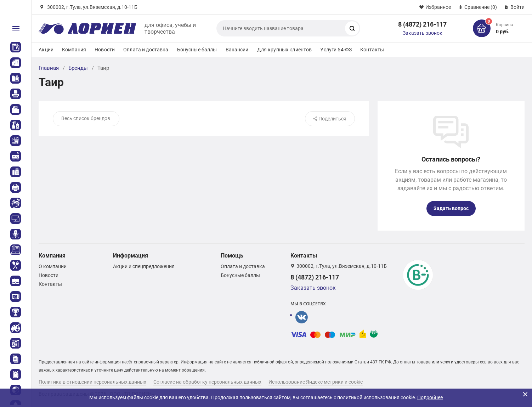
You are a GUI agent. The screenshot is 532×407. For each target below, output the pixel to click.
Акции (46, 50)
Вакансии (237, 50)
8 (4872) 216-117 (422, 24)
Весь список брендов (86, 118)
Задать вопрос (451, 208)
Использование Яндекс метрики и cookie (316, 382)
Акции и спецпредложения (144, 266)
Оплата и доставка (146, 50)
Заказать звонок (423, 33)
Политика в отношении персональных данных (92, 382)
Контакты (372, 50)
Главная (49, 68)
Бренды (78, 68)
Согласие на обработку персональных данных (207, 382)
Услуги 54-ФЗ (336, 50)
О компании (53, 266)
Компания (74, 50)
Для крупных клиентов (285, 50)
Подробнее (430, 397)
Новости (105, 50)
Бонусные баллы (197, 50)
